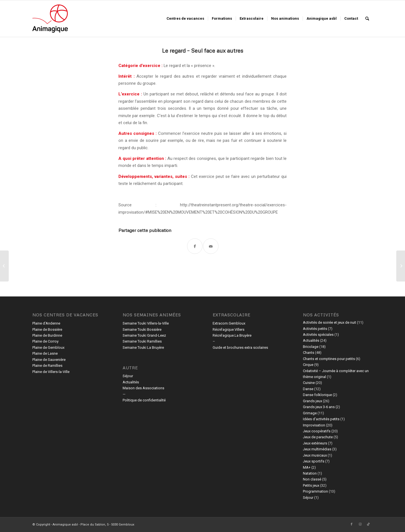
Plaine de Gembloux (48, 347)
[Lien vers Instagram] (360, 524)
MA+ (307, 467)
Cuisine (309, 383)
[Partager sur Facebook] (195, 246)
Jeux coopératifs (317, 431)
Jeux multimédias (317, 449)
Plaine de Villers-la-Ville (51, 372)
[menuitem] (185, 19)
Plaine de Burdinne (47, 335)
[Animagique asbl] (50, 19)
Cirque (308, 365)
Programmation (315, 491)
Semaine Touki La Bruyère (143, 347)
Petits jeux (311, 485)
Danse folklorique (317, 395)
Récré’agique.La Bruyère (232, 335)
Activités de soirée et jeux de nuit (329, 322)
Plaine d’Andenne (46, 323)
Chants (309, 353)
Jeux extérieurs (315, 443)
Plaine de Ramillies (47, 366)
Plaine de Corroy (45, 341)
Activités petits (315, 329)
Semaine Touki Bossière (142, 329)
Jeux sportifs (314, 461)
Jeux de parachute (318, 437)
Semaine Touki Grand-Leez (144, 335)
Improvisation (314, 425)
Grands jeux (312, 401)
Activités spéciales (318, 335)
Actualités (131, 382)
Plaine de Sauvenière (49, 360)
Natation (310, 473)
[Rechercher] (367, 19)
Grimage (310, 413)
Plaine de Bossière (47, 329)
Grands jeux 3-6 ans (319, 407)
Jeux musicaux (315, 455)
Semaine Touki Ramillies (142, 341)
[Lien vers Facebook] (352, 524)
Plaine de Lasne (45, 353)
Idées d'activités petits (321, 419)
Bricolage (311, 347)
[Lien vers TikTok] (368, 524)
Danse (308, 389)
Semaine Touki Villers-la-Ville (146, 323)
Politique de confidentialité (144, 400)
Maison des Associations (143, 388)
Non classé (312, 479)
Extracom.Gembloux (229, 323)
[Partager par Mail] (211, 246)
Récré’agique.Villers (229, 329)
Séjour (128, 376)
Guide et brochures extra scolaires (240, 347)
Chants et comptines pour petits (329, 359)
